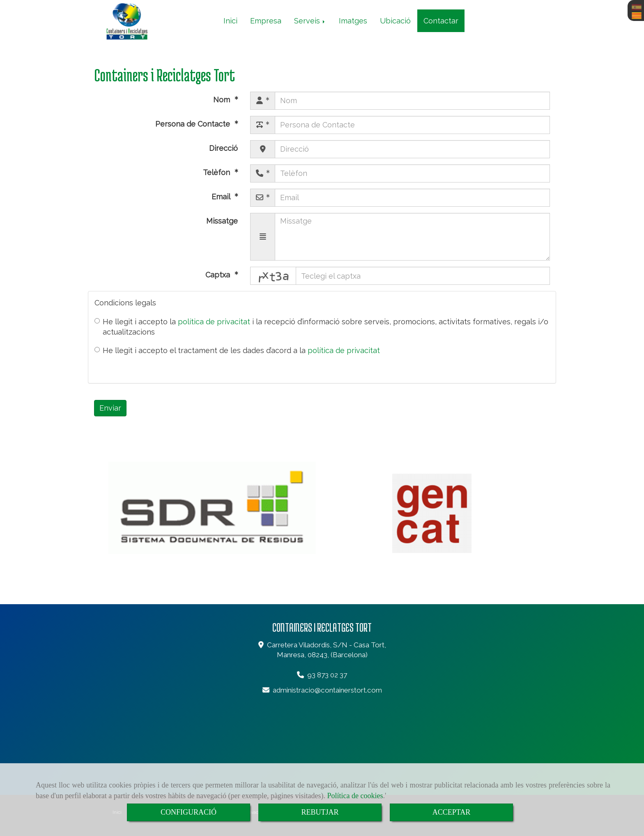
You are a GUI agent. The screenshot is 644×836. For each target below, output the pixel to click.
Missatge (222, 221)
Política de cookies (355, 796)
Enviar (110, 408)
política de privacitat (214, 322)
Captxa (219, 275)
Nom (223, 100)
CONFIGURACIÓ (189, 812)
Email (222, 197)
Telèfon (217, 172)
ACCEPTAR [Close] (452, 812)
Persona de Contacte (194, 124)
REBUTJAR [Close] (320, 812)
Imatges (353, 21)
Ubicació (395, 21)
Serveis (310, 21)
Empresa (266, 21)
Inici (230, 21)
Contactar (441, 21)
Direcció (223, 148)
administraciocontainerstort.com (327, 690)
